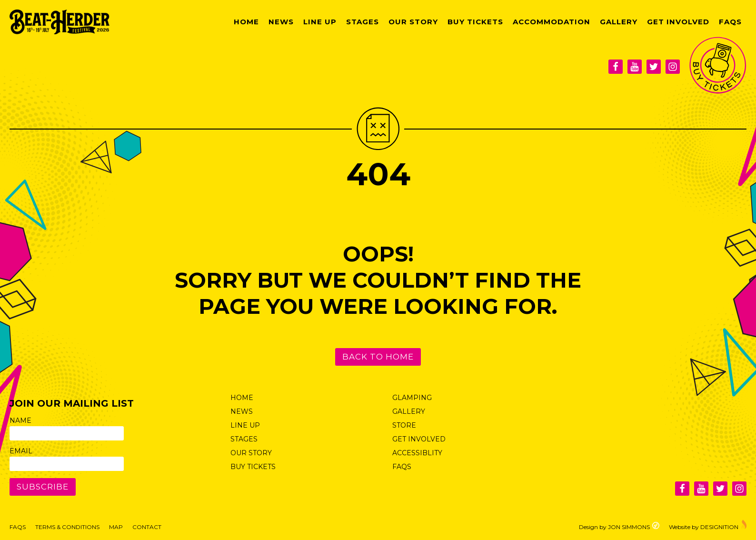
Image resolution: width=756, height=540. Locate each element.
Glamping (412, 398)
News (281, 22)
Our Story (413, 22)
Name (20, 420)
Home (246, 22)
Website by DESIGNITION (708, 525)
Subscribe (43, 487)
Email (21, 451)
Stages (363, 22)
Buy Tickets (475, 22)
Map (116, 527)
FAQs (730, 22)
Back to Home (378, 357)
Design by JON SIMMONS (619, 526)
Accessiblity (417, 453)
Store (404, 425)
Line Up (320, 22)
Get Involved (678, 22)
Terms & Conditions (67, 527)
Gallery (619, 22)
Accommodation (552, 22)
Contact (147, 527)
